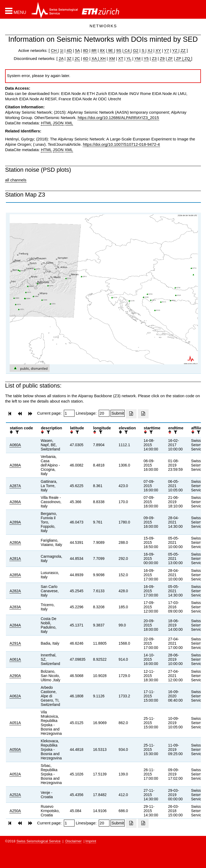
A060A (15, 445)
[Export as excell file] (131, 414)
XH (102, 58)
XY (158, 50)
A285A (15, 575)
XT (121, 58)
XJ (150, 50)
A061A (15, 659)
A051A (15, 723)
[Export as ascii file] (143, 414)
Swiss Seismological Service (38, 841)
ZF (170, 58)
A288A (15, 465)
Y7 (167, 50)
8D (86, 50)
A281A (15, 559)
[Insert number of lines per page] (104, 413)
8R (94, 50)
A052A (15, 774)
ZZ (183, 50)
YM (137, 58)
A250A (15, 811)
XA (95, 58)
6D (86, 58)
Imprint (91, 841)
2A (61, 58)
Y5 (146, 58)
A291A (15, 643)
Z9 (162, 58)
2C (77, 58)
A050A (15, 750)
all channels (16, 180)
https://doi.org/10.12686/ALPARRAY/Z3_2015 (118, 118)
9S (119, 50)
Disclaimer (74, 841)
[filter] (17, 432)
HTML (46, 123)
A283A (15, 607)
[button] (16, 11)
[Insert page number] (69, 413)
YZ (175, 50)
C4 (127, 50)
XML (69, 123)
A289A (15, 522)
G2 (136, 50)
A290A (15, 676)
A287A (15, 486)
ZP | (179, 58)
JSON (58, 123)
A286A (15, 502)
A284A (15, 625)
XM (112, 58)
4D (69, 50)
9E (111, 50)
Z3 (154, 58)
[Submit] (118, 413)
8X (102, 50)
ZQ (187, 58)
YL (129, 58)
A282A (15, 591)
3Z (69, 58)
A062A (15, 696)
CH (54, 50)
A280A (15, 542)
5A (78, 50)
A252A (15, 795)
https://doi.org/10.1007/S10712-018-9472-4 (121, 144)
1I (62, 50)
